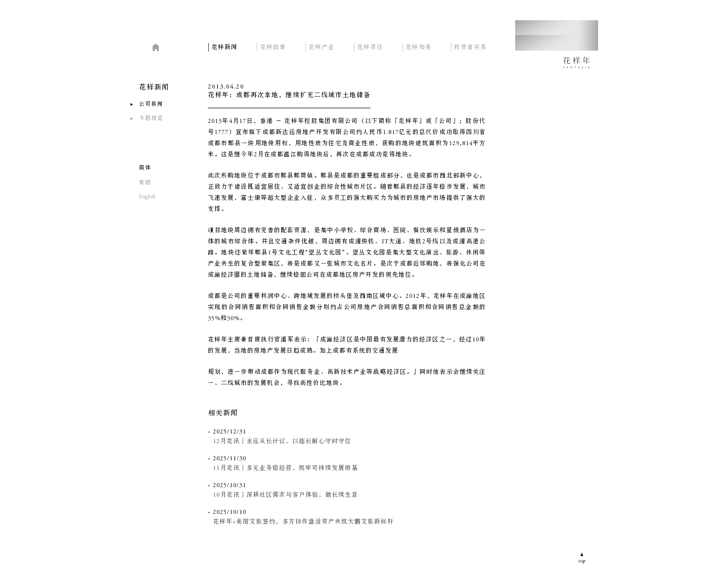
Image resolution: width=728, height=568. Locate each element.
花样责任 (370, 46)
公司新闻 (151, 104)
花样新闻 (224, 46)
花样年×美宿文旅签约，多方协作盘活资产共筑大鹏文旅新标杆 (303, 522)
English (147, 197)
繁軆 (145, 183)
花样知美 (419, 46)
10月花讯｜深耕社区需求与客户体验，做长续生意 (285, 495)
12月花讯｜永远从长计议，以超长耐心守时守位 (282, 442)
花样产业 (322, 46)
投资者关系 (470, 46)
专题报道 (151, 119)
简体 (145, 168)
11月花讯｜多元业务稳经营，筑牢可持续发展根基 (285, 468)
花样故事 (273, 46)
